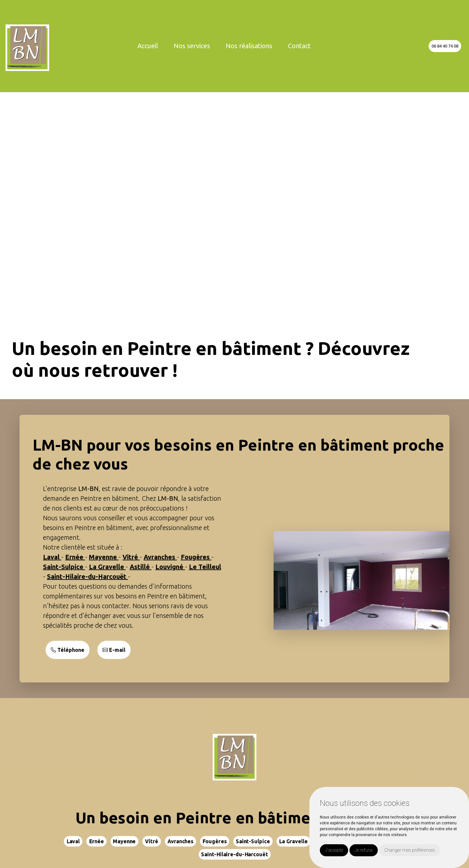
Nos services (192, 46)
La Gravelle (107, 567)
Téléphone (68, 650)
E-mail (114, 650)
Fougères (196, 557)
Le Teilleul (205, 567)
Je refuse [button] (364, 850)
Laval (52, 557)
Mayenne (104, 557)
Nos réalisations (249, 46)
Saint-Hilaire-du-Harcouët (87, 576)
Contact (299, 46)
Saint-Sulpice (64, 567)
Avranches (160, 557)
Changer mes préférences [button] (410, 850)
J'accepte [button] (334, 850)
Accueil (148, 46)
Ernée (75, 557)
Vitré (131, 557)
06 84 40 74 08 (445, 46)
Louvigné (170, 567)
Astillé (141, 567)
